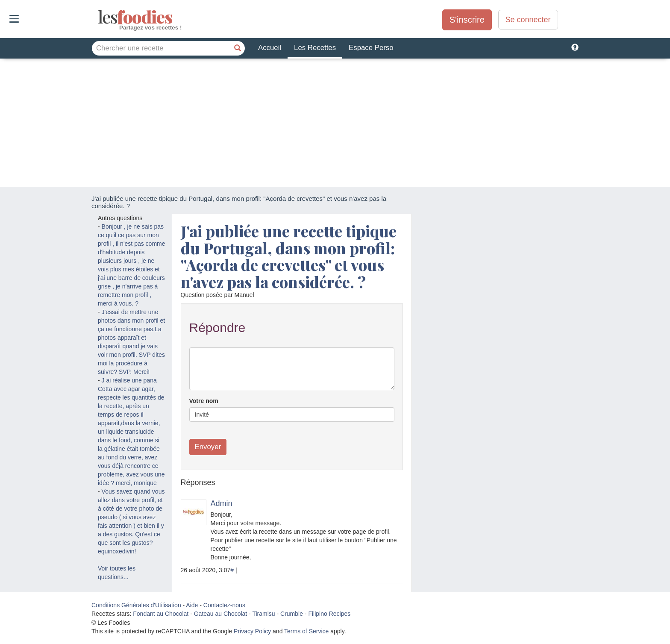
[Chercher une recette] (238, 48)
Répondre (217, 328)
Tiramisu (263, 614)
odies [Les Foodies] (99, 17)
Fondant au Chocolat (161, 614)
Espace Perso (371, 48)
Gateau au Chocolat (221, 614)
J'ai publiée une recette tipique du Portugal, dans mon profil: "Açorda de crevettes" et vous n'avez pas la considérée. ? (289, 256)
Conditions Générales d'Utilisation (136, 605)
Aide (192, 605)
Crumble (292, 614)
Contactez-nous (224, 605)
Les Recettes (315, 48)
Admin (222, 503)
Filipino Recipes (329, 614)
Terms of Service (306, 631)
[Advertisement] (335, 123)
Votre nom (204, 401)
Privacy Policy (252, 631)
